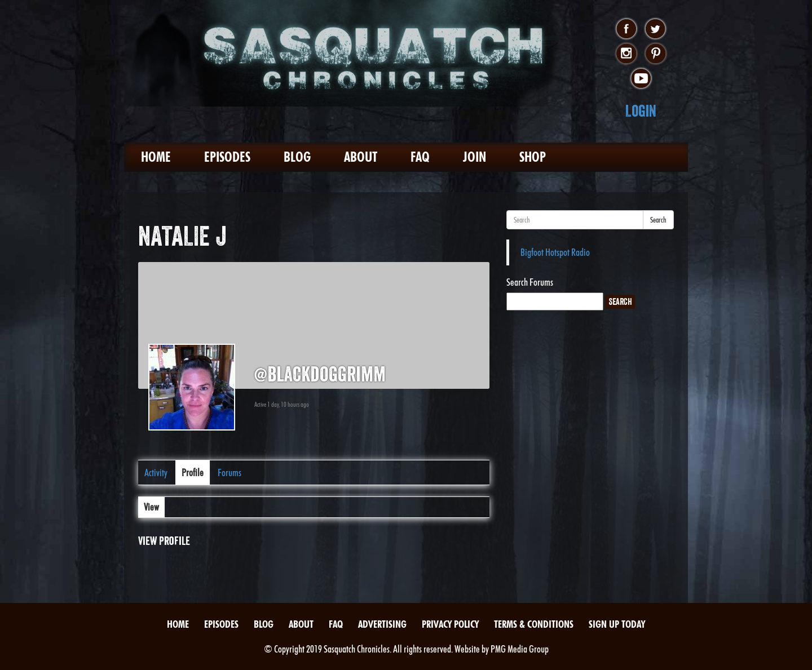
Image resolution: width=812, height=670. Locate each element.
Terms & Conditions (534, 624)
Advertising (382, 624)
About (361, 157)
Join (475, 157)
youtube (641, 79)
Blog (297, 157)
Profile (193, 472)
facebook (626, 29)
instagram (626, 54)
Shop (533, 157)
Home (156, 157)
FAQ (420, 157)
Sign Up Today (617, 624)
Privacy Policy (450, 624)
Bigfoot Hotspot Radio (555, 252)
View (151, 507)
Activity (156, 472)
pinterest (656, 54)
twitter (656, 29)
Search (658, 220)
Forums (230, 472)
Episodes (227, 157)
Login (641, 111)
